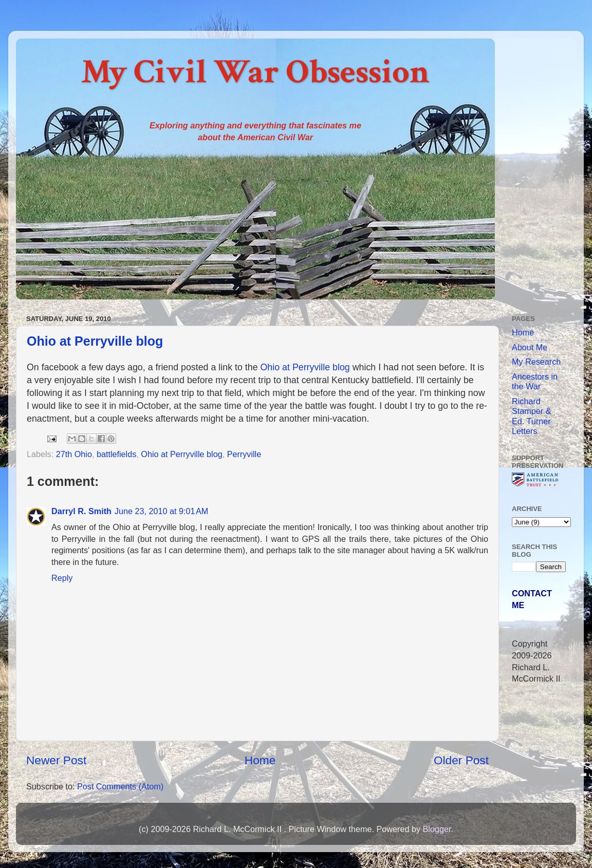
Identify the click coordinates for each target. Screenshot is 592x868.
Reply (62, 578)
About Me (530, 347)
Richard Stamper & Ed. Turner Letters (531, 416)
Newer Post (56, 760)
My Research (536, 362)
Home (260, 760)
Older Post (461, 760)
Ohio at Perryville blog (95, 341)
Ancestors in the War (535, 381)
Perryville (244, 454)
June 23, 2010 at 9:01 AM (161, 511)
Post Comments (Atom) (120, 786)
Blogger (437, 829)
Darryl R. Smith (81, 511)
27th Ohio (74, 454)
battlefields (116, 454)
